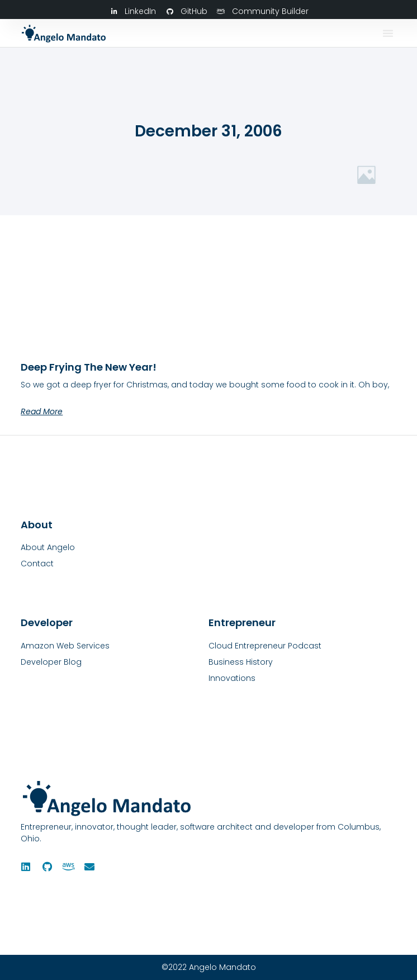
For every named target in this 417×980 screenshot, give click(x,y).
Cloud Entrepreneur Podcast (265, 646)
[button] (388, 33)
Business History (241, 662)
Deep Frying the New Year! (89, 367)
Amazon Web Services (65, 646)
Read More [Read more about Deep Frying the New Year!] (42, 411)
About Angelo (48, 547)
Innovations (232, 678)
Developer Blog (51, 662)
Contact (37, 564)
